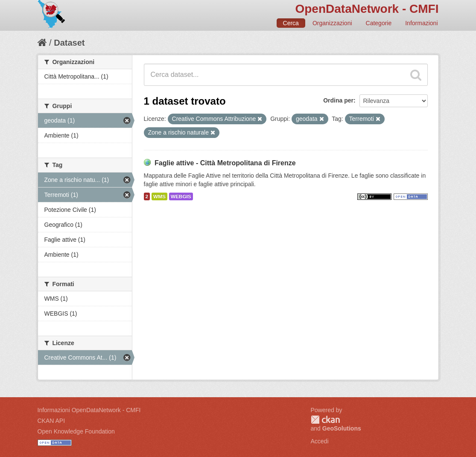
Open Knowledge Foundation (76, 431)
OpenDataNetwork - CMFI (367, 9)
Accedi (320, 441)
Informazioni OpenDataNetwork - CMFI (89, 410)
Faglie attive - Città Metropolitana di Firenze (225, 163)
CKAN (325, 420)
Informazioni (421, 23)
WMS (159, 196)
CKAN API (51, 421)
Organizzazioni (332, 23)
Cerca (291, 23)
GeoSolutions (342, 428)
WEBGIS (181, 196)
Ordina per (338, 100)
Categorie (379, 23)
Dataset (69, 43)
